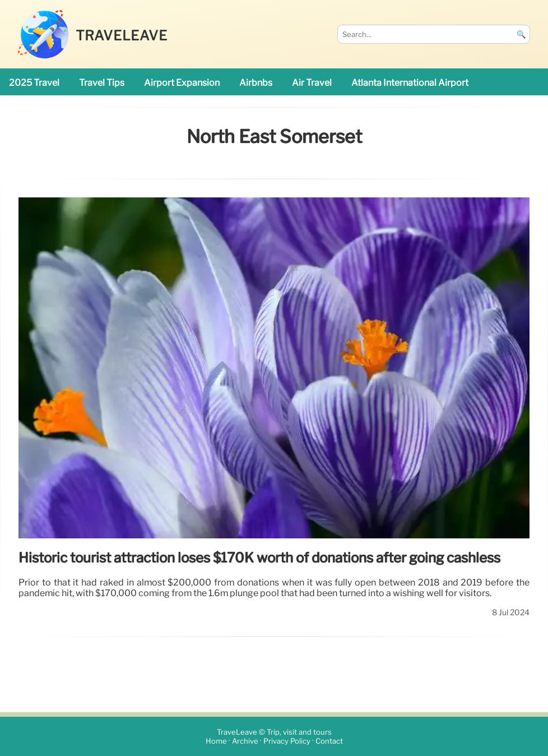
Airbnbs (256, 83)
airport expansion (182, 83)
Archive (245, 741)
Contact (329, 741)
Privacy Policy (287, 741)
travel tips (102, 83)
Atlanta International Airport (410, 83)
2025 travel (34, 83)
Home (216, 741)
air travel (312, 83)
